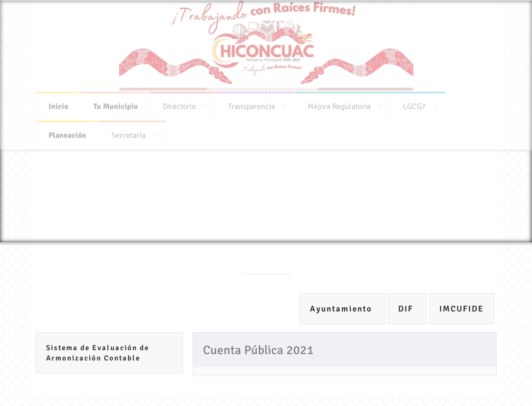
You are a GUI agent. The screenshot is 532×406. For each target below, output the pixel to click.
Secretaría (128, 133)
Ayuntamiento (342, 309)
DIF (407, 309)
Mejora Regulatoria (339, 104)
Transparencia (252, 104)
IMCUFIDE (462, 309)
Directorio (179, 104)
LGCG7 (415, 104)
